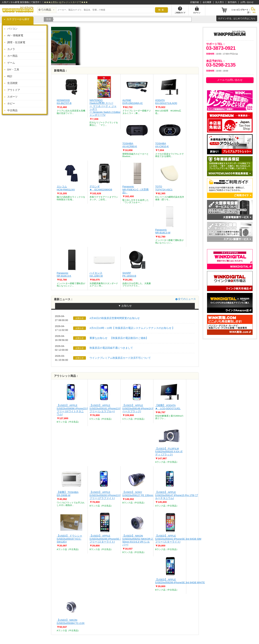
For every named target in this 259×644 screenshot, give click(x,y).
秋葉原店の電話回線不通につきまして (111, 348)
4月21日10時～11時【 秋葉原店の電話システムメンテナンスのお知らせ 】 (132, 328)
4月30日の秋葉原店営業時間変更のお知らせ (115, 318)
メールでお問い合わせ (230, 80)
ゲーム (11, 63)
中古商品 (12, 110)
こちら (252, 18)
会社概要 (207, 2)
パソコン (12, 29)
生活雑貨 (12, 83)
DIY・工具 (13, 70)
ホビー (11, 104)
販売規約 (232, 2)
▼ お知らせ (125, 306)
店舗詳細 (194, 2)
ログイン (223, 18)
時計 (10, 76)
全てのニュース (187, 299)
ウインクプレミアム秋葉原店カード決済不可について (120, 358)
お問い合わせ (247, 2)
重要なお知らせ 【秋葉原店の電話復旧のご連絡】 (119, 338)
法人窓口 (220, 2)
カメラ (11, 49)
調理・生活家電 (16, 42)
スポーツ (12, 97)
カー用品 (12, 56)
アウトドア (14, 90)
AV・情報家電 (15, 35)
